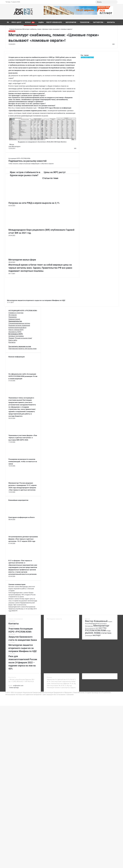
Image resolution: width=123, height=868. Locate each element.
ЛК (8, 22)
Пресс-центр (16, 22)
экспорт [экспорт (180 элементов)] (97, 635)
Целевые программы (16, 336)
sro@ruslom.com (18, 686)
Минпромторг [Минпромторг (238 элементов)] (101, 626)
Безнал (30, 22)
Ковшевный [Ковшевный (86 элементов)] (93, 624)
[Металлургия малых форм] (27, 257)
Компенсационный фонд (17, 328)
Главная (11, 29)
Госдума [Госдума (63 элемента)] (110, 622)
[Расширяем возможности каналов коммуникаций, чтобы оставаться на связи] (19, 457)
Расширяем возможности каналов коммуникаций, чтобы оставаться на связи (23, 461)
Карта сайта (13, 340)
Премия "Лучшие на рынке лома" (20, 338)
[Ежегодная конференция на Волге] (19, 515)
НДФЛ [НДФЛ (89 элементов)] (100, 628)
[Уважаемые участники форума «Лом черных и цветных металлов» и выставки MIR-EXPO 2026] (19, 433)
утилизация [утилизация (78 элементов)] (89, 635)
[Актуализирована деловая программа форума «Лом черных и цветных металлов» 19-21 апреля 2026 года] (19, 535)
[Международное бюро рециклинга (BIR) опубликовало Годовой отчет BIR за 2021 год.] (27, 227)
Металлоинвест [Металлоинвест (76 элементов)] (102, 624)
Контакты (111, 22)
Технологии (85, 22)
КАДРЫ (41, 22)
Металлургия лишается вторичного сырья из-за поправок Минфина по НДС (36, 300)
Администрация (14, 319)
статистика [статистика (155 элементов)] (106, 633)
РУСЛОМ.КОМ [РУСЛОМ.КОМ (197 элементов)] (93, 630)
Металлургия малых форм (22, 260)
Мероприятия (71, 22)
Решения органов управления (19, 325)
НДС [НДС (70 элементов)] (97, 628)
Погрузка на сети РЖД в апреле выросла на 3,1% (34, 203)
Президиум (13, 317)
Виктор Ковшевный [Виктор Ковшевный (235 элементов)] (96, 621)
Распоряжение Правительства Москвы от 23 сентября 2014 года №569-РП (23, 609)
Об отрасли (13, 315)
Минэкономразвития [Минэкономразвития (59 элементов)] (90, 628)
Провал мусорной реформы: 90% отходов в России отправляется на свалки (22, 595)
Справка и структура (16, 313)
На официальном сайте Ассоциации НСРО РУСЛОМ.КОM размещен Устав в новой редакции (23, 376)
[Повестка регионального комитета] (51, 634)
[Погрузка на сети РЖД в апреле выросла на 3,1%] (27, 200)
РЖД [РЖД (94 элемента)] (105, 628)
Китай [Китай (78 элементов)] (87, 624)
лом (10, 146)
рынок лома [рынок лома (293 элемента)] (93, 633)
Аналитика (18, 29)
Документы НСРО (15, 332)
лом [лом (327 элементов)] (103, 630)
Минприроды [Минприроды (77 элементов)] (89, 626)
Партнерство (98, 22)
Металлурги (16, 146)
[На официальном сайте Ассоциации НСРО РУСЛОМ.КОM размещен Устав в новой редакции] (19, 372)
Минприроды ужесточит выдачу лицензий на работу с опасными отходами (22, 589)
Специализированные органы (19, 323)
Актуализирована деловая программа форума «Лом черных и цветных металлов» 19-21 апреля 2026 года (23, 539)
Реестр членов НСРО (54, 22)
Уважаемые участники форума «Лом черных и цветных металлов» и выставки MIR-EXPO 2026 (23, 438)
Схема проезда (14, 688)
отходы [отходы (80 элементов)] (108, 631)
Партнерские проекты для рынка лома (23, 349)
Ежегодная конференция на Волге (22, 517)
